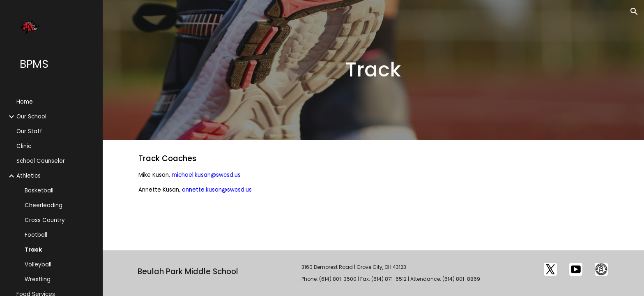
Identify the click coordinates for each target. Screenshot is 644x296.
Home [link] (25, 102)
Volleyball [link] (38, 265)
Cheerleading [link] (44, 205)
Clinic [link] (24, 146)
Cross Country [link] (45, 220)
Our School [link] (31, 117)
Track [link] (33, 250)
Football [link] (36, 235)
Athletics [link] (29, 176)
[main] (373, 70)
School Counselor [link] (41, 161)
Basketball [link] (39, 191)
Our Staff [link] (29, 131)
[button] (634, 12)
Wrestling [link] (38, 279)
